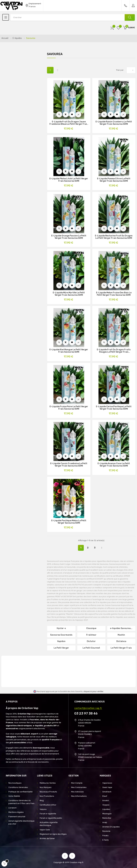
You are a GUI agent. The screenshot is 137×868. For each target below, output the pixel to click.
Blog (42, 800)
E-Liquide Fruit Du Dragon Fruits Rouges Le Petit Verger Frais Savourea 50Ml (114, 351)
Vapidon (61, 641)
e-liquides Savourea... (121, 628)
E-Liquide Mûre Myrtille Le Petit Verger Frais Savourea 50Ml (69, 294)
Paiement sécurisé (17, 817)
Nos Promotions (47, 796)
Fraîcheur (91, 635)
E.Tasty (106, 840)
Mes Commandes (79, 787)
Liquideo (106, 809)
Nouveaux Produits (48, 792)
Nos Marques (46, 787)
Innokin (106, 800)
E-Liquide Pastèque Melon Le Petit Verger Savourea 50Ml (69, 522)
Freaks (105, 836)
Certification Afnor (48, 805)
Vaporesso (107, 783)
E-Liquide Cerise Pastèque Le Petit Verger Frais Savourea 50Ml (114, 408)
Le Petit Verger (61, 648)
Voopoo (106, 805)
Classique (91, 628)
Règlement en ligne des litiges (53, 834)
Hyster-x (61, 628)
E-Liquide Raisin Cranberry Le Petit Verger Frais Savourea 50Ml (114, 123)
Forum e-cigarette (48, 814)
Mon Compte (77, 783)
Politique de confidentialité (21, 792)
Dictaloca (121, 641)
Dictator (91, 641)
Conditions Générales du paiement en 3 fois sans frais (21, 802)
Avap (105, 822)
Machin (121, 635)
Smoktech (107, 792)
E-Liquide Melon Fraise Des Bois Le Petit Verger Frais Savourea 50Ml (114, 294)
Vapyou (43, 809)
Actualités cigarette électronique (49, 824)
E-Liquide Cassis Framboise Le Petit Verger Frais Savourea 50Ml (69, 465)
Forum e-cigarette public (51, 818)
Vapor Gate (45, 830)
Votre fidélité (14, 796)
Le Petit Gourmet (91, 648)
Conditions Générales (18, 787)
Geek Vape (107, 787)
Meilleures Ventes (48, 783)
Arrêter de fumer (47, 838)
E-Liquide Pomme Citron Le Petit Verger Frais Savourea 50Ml (114, 180)
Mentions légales (16, 812)
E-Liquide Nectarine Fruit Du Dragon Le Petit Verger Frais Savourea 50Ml (114, 237)
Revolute (106, 831)
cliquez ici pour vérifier (93, 691)
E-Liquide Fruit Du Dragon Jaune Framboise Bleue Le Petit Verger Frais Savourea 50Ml (69, 123)
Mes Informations (79, 796)
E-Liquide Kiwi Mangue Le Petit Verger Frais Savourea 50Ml (69, 351)
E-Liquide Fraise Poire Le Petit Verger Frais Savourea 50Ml (69, 408)
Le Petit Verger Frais (121, 648)
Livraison (13, 808)
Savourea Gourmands (61, 635)
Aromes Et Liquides (111, 827)
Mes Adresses (77, 792)
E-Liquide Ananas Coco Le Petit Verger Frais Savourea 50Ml (114, 465)
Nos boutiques (15, 783)
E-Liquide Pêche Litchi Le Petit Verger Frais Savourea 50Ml (69, 180)
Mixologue (107, 814)
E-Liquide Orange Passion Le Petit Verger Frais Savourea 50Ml (69, 237)
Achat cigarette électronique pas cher (21, 822)
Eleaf (105, 796)
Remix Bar (107, 818)
